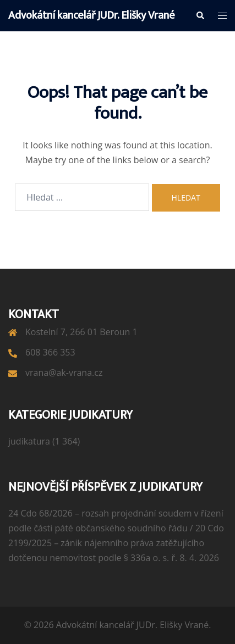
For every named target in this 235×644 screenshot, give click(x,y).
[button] (200, 15)
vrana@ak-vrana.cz (64, 373)
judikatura (29, 441)
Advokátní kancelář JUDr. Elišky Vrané (92, 15)
